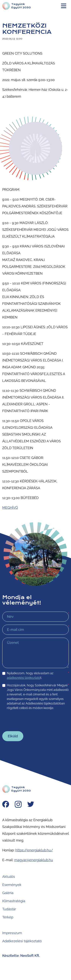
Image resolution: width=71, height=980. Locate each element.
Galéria (8, 893)
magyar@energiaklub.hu (34, 860)
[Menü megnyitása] (64, 6)
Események (12, 885)
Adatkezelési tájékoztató (22, 941)
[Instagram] (18, 805)
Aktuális (9, 877)
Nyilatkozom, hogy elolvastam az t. (38, 675)
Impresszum (12, 933)
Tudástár (9, 909)
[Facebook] (6, 805)
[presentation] (31, 721)
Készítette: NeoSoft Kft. (21, 956)
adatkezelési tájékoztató (24, 678)
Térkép (8, 917)
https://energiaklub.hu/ (34, 850)
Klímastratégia (14, 901)
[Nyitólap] (17, 6)
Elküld (13, 736)
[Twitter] (31, 805)
